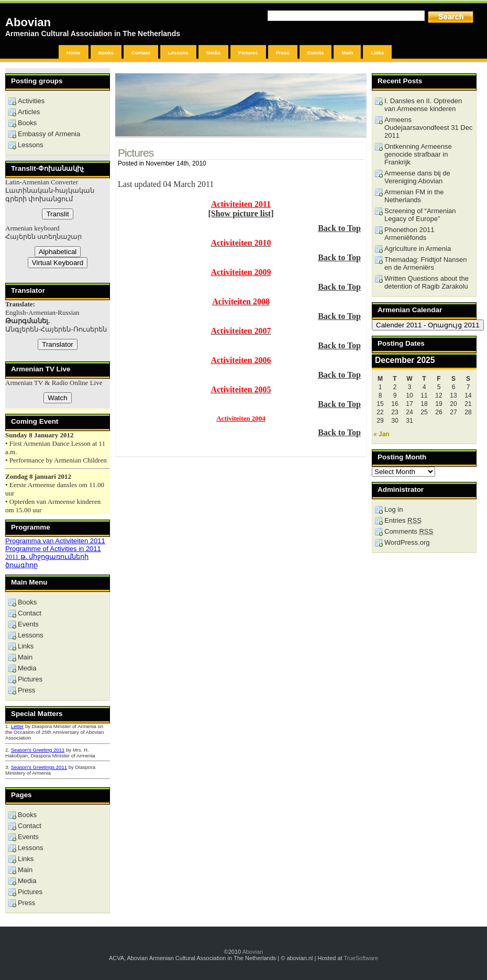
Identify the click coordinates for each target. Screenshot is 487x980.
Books (106, 53)
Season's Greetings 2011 (39, 767)
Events (316, 53)
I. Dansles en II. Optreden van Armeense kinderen (423, 105)
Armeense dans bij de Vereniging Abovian (417, 177)
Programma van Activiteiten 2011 (55, 541)
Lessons (178, 53)
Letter (18, 726)
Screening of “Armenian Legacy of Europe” (420, 215)
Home (74, 53)
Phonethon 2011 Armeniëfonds (409, 234)
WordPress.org (407, 542)
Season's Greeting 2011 (38, 750)
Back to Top (339, 228)
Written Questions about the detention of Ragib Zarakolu (427, 282)
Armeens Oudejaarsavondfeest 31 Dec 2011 (428, 128)
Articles (29, 112)
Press (283, 53)
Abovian (28, 22)
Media (213, 53)
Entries (403, 520)
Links (377, 53)
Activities (31, 101)
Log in (394, 509)
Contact (141, 53)
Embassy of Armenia (49, 134)
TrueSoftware (361, 958)
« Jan (381, 434)
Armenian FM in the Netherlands (414, 196)
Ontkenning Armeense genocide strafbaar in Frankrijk (418, 154)
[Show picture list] (241, 213)
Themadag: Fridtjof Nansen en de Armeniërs (426, 263)
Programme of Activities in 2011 (53, 549)
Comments (409, 531)
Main (347, 53)
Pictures (248, 53)
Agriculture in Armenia (418, 249)
